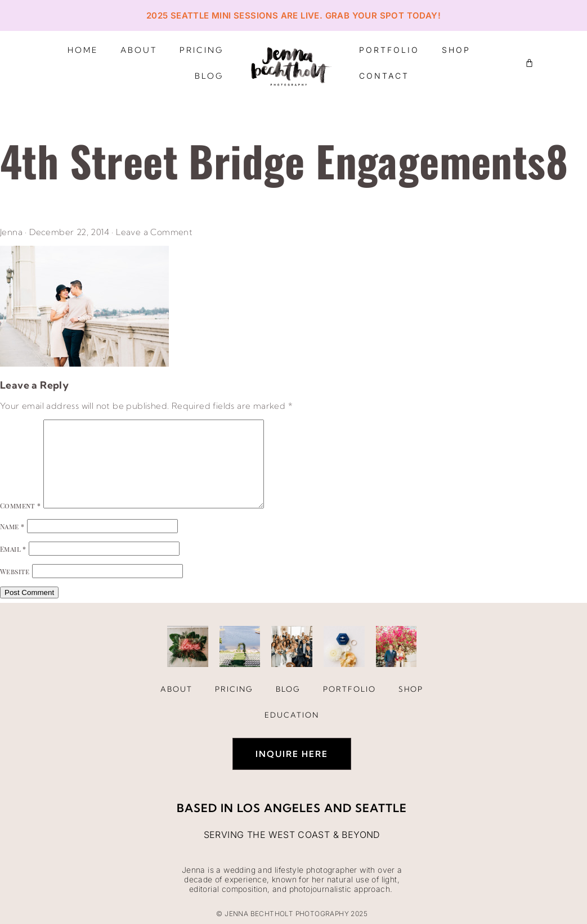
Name (12, 526)
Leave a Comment (154, 232)
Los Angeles (279, 808)
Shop (456, 50)
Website (15, 571)
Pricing (201, 50)
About (139, 50)
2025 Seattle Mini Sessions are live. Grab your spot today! (293, 15)
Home (83, 50)
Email (13, 549)
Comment (21, 506)
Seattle (381, 808)
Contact (384, 76)
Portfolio (389, 50)
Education (292, 715)
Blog (209, 76)
